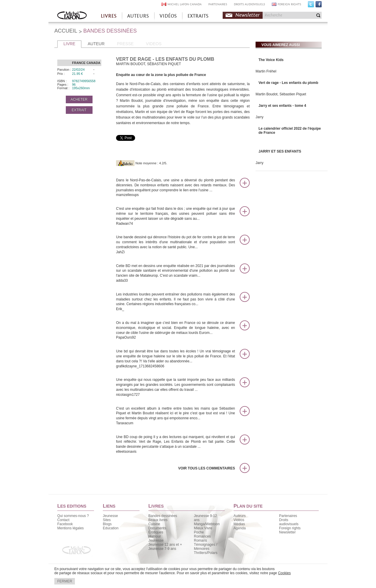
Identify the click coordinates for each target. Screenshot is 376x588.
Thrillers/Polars (206, 553)
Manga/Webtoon (207, 524)
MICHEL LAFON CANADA (184, 4)
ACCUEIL (66, 31)
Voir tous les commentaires (207, 468)
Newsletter (247, 15)
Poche (199, 532)
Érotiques (156, 532)
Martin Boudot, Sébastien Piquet (281, 94)
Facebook (319, 6)
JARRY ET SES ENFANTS (280, 151)
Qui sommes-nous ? (73, 516)
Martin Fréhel (266, 71)
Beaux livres (158, 520)
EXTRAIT (79, 110)
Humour (155, 536)
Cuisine (154, 524)
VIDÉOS (168, 16)
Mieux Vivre (203, 528)
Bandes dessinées (163, 516)
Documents (157, 528)
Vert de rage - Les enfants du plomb (288, 83)
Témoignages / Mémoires (205, 547)
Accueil (72, 16)
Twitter (311, 6)
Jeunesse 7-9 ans (162, 549)
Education (111, 528)
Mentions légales (70, 528)
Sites (107, 520)
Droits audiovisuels (289, 522)
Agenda (240, 528)
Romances (202, 536)
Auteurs (240, 516)
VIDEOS (154, 44)
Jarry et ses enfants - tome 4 (282, 106)
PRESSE (125, 44)
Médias (239, 524)
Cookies (284, 573)
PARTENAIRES (218, 4)
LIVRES (109, 16)
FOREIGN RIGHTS (289, 4)
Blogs (107, 524)
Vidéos (239, 520)
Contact (63, 520)
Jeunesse (110, 516)
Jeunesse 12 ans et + (165, 545)
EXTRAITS (198, 16)
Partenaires (288, 516)
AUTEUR (96, 44)
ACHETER (79, 99)
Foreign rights (290, 528)
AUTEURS (138, 16)
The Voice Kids (271, 60)
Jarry (260, 117)
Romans (200, 540)
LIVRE (69, 44)
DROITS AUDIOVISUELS (249, 4)
